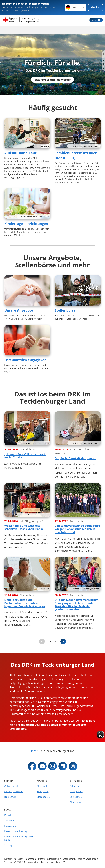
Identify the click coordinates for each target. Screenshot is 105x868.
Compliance (76, 797)
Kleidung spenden (13, 792)
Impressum (10, 826)
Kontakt (8, 815)
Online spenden (12, 786)
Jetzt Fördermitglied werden (52, 79)
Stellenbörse (65, 310)
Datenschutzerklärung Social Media (19, 838)
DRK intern (75, 802)
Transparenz (76, 792)
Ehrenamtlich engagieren (25, 360)
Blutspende (10, 797)
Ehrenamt (42, 786)
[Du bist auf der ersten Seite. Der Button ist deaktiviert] (42, 641)
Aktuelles (74, 786)
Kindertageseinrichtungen (26, 224)
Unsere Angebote (19, 310)
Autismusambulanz (20, 153)
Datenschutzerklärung (16, 831)
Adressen (9, 821)
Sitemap (8, 845)
